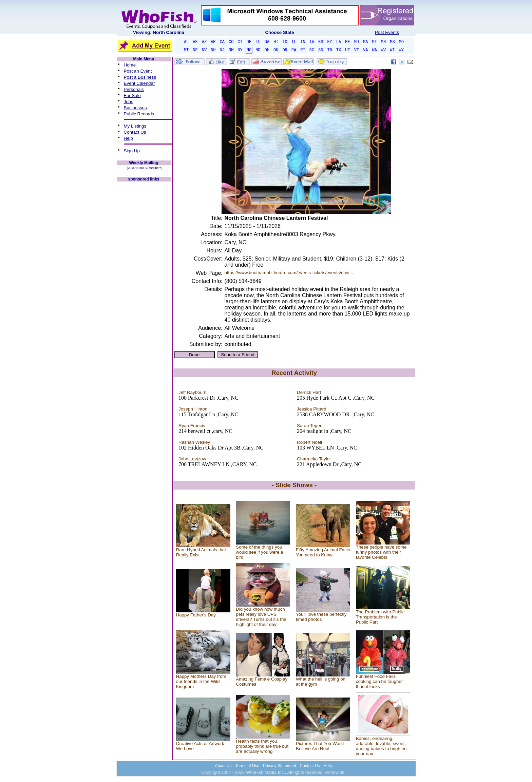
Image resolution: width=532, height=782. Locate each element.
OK (276, 50)
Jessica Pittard (312, 409)
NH (213, 50)
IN (303, 42)
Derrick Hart (309, 392)
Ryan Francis (192, 426)
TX (339, 50)
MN (383, 42)
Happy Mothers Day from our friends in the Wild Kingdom (201, 681)
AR (213, 42)
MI (374, 42)
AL (186, 42)
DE (249, 42)
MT (186, 50)
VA (365, 50)
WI (392, 50)
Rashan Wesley (194, 442)
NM (231, 50)
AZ (204, 42)
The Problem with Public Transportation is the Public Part (380, 617)
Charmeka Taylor (314, 459)
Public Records (139, 114)
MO (401, 42)
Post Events (387, 32)
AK (195, 42)
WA (374, 50)
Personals (134, 89)
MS (392, 42)
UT (347, 50)
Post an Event (138, 71)
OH (267, 50)
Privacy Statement (279, 766)
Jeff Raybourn (193, 392)
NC (249, 50)
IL (294, 42)
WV (383, 50)
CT (240, 42)
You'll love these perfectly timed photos (321, 617)
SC (312, 50)
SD (321, 50)
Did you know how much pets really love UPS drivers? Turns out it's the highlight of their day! (261, 617)
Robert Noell (309, 442)
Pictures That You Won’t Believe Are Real (320, 746)
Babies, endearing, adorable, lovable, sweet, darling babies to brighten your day (381, 746)
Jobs (129, 102)
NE (195, 50)
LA (339, 42)
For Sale (132, 96)
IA (312, 42)
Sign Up (132, 151)
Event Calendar (139, 83)
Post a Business (140, 77)
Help (128, 138)
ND (258, 50)
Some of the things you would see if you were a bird (259, 552)
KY (329, 42)
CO (231, 42)
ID (285, 42)
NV (204, 50)
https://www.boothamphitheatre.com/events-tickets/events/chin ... (290, 273)
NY (240, 50)
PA (294, 50)
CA (222, 42)
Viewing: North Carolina (159, 32)
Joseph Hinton (193, 409)
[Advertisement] (144, 284)
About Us (223, 766)
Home (130, 65)
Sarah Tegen (310, 426)
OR (285, 50)
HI (276, 42)
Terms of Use (248, 766)
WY (401, 50)
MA (365, 42)
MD (357, 42)
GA (267, 42)
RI (303, 50)
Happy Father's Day (196, 615)
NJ (222, 50)
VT (357, 50)
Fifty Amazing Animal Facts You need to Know (323, 552)
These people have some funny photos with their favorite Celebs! (381, 552)
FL (258, 42)
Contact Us (135, 132)
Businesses (135, 108)
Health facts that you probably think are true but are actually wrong (262, 746)
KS (321, 42)
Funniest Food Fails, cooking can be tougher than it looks (379, 681)
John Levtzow (192, 459)
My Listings (135, 126)
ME (347, 42)
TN (329, 50)
